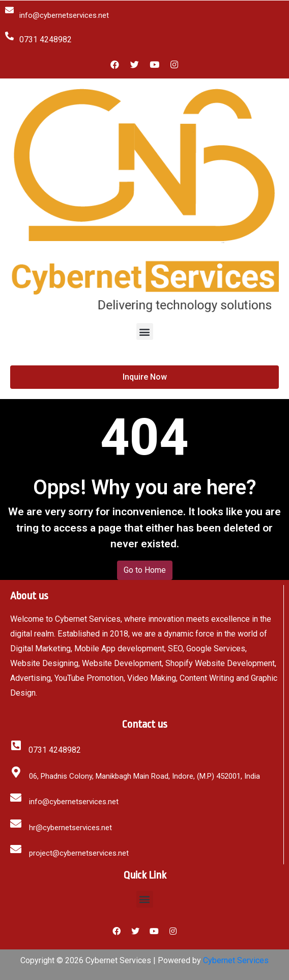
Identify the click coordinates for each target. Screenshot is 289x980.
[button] (145, 332)
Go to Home (145, 570)
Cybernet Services (236, 960)
